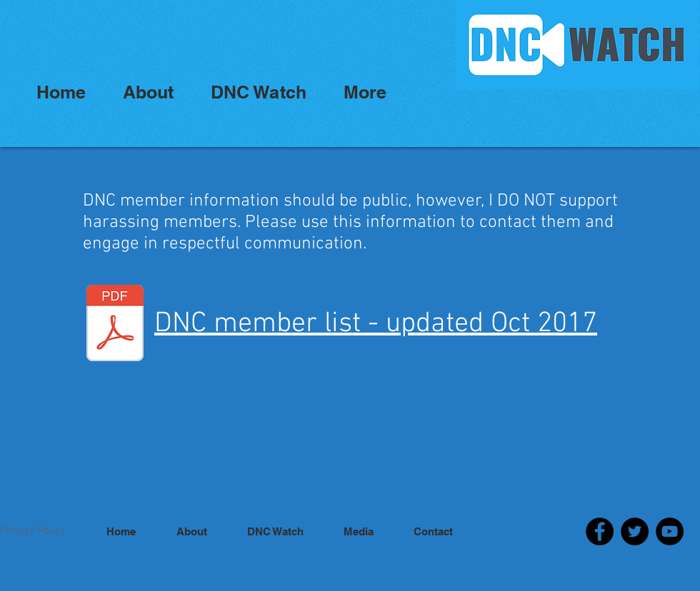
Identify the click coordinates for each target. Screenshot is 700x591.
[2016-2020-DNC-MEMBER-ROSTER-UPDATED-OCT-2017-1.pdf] (115, 325)
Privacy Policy (32, 531)
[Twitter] (635, 531)
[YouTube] (670, 531)
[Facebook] (600, 531)
